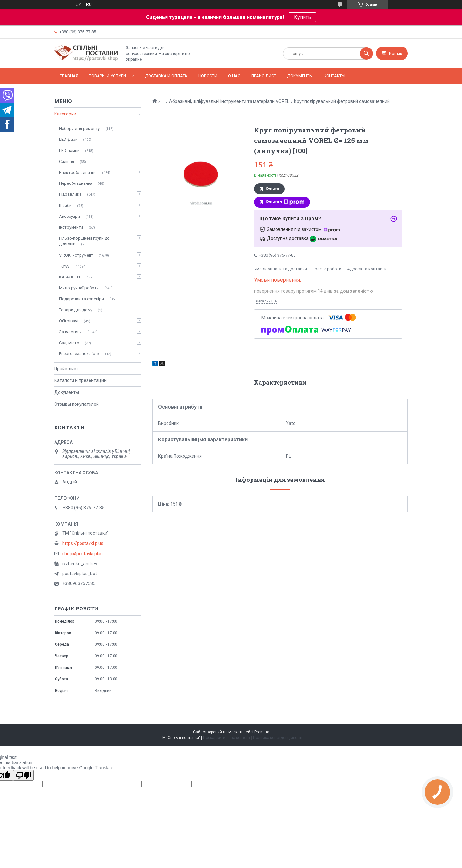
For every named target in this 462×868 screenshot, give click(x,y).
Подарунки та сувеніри (81, 299)
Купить (302, 17)
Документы (300, 76)
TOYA (64, 266)
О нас (234, 76)
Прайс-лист (264, 76)
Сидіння (67, 162)
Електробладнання (78, 172)
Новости (208, 76)
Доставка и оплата (166, 76)
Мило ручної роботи (79, 288)
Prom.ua (262, 732)
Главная (69, 76)
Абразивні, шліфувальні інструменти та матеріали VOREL (229, 101)
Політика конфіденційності (278, 738)
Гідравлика (70, 194)
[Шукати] (366, 54)
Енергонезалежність (79, 354)
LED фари (68, 139)
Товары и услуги (108, 76)
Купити (272, 189)
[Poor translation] (23, 775)
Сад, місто (69, 343)
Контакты (334, 76)
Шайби (65, 205)
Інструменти (71, 227)
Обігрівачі (69, 321)
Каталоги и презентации (80, 380)
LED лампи (69, 151)
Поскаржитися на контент (227, 738)
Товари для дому (76, 310)
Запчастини (70, 332)
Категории (65, 114)
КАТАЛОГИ (69, 277)
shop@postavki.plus (82, 554)
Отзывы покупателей (77, 404)
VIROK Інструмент (76, 255)
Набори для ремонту (79, 128)
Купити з (285, 202)
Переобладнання (76, 183)
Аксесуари (69, 216)
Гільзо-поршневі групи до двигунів (84, 241)
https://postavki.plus (83, 543)
